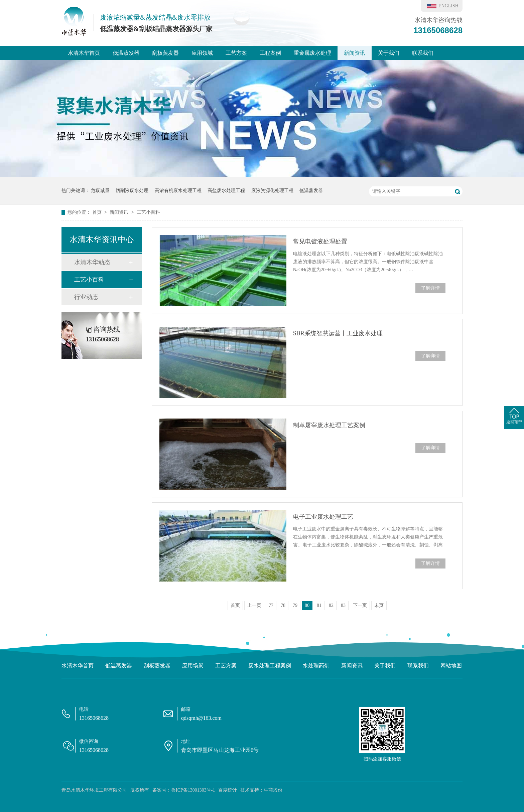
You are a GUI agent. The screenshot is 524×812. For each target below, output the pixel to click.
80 (307, 605)
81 (319, 605)
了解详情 (430, 288)
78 (283, 605)
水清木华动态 (92, 262)
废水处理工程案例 (270, 666)
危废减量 (100, 191)
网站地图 (451, 666)
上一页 (254, 605)
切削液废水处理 (132, 191)
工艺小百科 (148, 212)
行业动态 (86, 297)
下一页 (360, 605)
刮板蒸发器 (165, 53)
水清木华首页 (84, 53)
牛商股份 (273, 790)
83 (343, 605)
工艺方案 (236, 53)
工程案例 (270, 53)
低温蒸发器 (126, 53)
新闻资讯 (355, 53)
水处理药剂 (316, 666)
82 (331, 605)
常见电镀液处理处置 (320, 241)
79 (295, 605)
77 (271, 605)
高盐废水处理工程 (226, 191)
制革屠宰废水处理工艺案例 (329, 425)
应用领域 (202, 53)
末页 (379, 605)
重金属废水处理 (312, 53)
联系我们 (423, 53)
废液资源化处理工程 (272, 191)
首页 (98, 212)
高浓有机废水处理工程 (178, 191)
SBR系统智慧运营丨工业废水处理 (338, 333)
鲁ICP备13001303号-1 (193, 790)
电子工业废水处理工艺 (323, 517)
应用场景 (193, 666)
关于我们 (389, 53)
